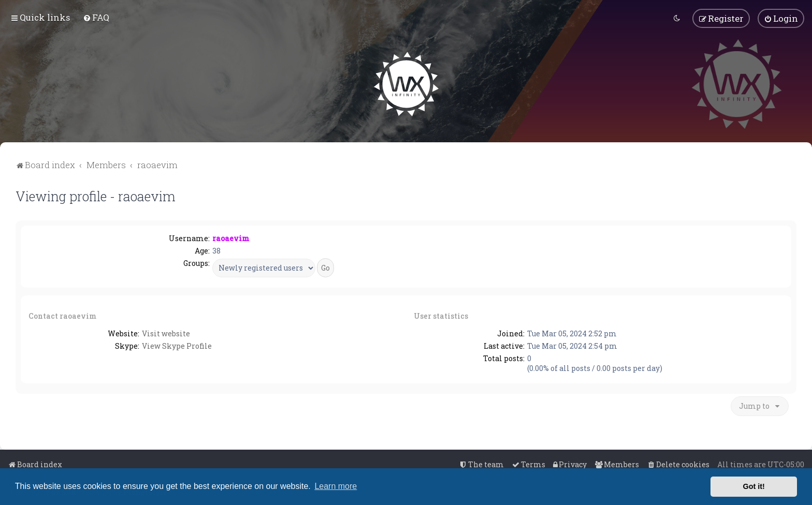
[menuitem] (96, 17)
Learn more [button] (336, 486)
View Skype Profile (177, 345)
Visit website (166, 332)
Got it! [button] (754, 486)
